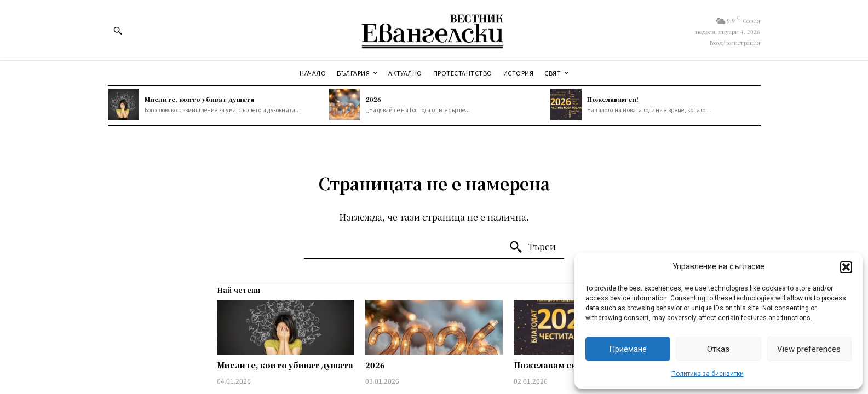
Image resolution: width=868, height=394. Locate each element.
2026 (373, 99)
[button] (846, 267)
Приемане (628, 349)
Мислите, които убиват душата (199, 99)
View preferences (809, 349)
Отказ (718, 349)
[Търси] (532, 247)
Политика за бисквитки (708, 374)
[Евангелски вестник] (434, 30)
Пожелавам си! (613, 99)
